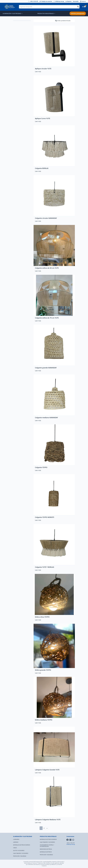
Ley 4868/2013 (53, 864)
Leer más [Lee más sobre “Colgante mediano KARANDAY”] (38, 420)
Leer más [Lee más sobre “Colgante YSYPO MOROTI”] (38, 520)
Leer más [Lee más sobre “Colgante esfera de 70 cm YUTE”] (38, 321)
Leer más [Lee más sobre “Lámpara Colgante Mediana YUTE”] (38, 823)
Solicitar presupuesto (78, 13)
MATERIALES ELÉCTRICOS (46, 852)
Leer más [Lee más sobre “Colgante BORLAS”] (38, 171)
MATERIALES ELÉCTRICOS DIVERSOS (22, 845)
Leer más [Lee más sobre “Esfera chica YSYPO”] (38, 620)
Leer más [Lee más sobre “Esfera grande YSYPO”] (38, 673)
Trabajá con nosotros (46, 1)
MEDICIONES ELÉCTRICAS (46, 849)
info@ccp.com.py (59, 1)
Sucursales (76, 1)
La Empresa (68, 1)
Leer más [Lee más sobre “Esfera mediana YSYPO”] (38, 723)
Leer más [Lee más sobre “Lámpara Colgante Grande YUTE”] (38, 773)
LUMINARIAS (16, 839)
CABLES (15, 848)
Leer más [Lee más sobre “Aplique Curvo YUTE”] (38, 121)
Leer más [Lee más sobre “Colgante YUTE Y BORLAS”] (38, 570)
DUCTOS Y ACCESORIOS (19, 851)
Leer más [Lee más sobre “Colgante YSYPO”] (38, 470)
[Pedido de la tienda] (66, 21)
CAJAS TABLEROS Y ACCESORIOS (21, 853)
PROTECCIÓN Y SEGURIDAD (20, 856)
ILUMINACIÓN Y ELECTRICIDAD (12, 13)
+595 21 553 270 (33, 1)
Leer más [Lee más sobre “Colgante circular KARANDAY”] (38, 221)
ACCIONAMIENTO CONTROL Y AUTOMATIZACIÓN (47, 846)
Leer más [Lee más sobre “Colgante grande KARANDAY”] (38, 371)
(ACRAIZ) (47, 864)
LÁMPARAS (16, 842)
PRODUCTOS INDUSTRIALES (46, 13)
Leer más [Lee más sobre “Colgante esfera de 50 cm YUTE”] (38, 271)
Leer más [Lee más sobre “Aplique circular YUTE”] (38, 72)
